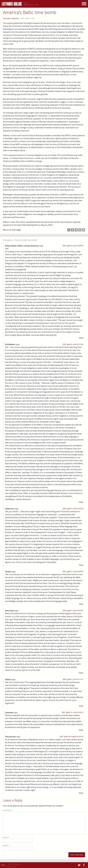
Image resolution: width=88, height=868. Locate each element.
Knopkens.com (11, 866)
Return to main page (12, 230)
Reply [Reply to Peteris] (81, 706)
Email (6, 845)
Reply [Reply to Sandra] (81, 604)
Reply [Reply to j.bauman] (81, 730)
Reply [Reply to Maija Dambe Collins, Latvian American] (81, 338)
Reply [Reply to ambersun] (81, 565)
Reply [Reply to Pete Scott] (81, 673)
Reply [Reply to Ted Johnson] (81, 793)
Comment (7, 810)
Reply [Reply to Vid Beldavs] (81, 502)
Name (6, 837)
